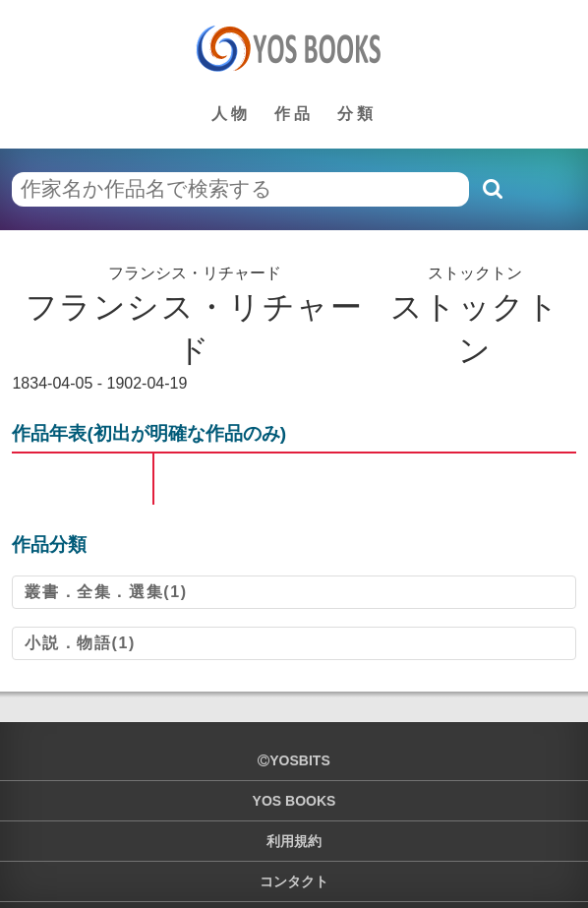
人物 (231, 114)
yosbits (294, 760)
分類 (357, 114)
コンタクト (294, 881)
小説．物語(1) (80, 643)
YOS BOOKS (294, 801)
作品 (294, 114)
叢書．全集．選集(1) (106, 592)
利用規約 (294, 841)
